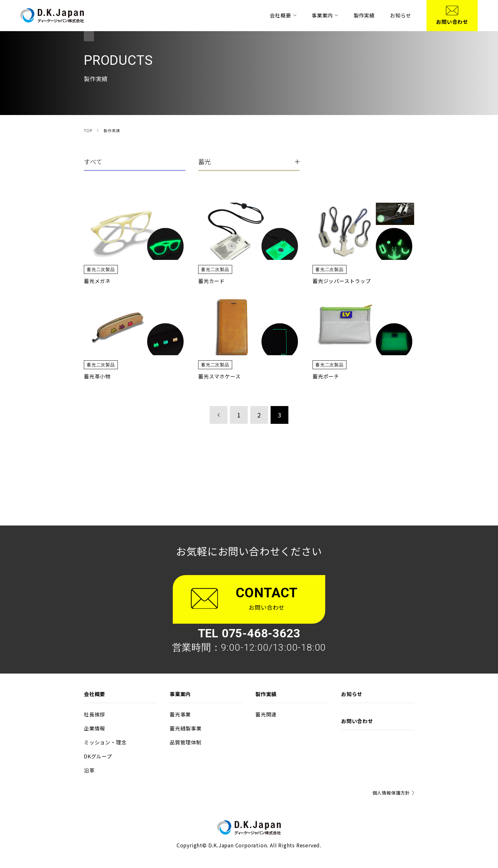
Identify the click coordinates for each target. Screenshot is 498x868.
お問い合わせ (357, 721)
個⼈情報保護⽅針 (393, 793)
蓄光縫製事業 (186, 728)
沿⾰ (89, 770)
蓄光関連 (266, 714)
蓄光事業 (180, 714)
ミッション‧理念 (105, 742)
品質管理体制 (186, 742)
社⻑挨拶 (94, 714)
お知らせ (401, 15)
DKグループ (98, 756)
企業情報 (94, 728)
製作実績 (364, 15)
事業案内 (325, 15)
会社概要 (283, 15)
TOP (88, 130)
